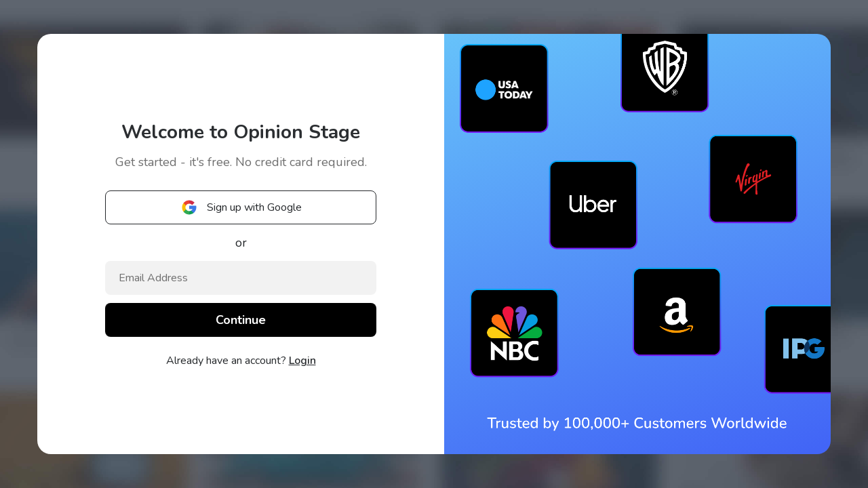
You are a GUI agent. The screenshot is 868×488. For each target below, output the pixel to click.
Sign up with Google (241, 207)
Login (302, 361)
